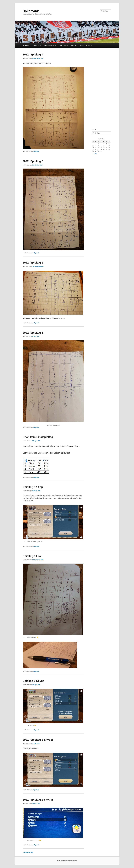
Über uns (74, 46)
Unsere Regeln (63, 46)
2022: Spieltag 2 (33, 263)
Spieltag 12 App (33, 487)
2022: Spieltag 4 (33, 55)
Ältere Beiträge (28, 852)
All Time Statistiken (50, 46)
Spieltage (36, 790)
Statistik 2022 (37, 46)
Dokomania (31, 11)
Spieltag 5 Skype (33, 681)
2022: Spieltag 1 (33, 333)
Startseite (26, 46)
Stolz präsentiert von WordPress (67, 861)
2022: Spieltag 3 (33, 161)
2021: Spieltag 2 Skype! (38, 800)
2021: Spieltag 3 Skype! (38, 740)
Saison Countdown (86, 46)
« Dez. (95, 154)
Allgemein (36, 151)
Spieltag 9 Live (32, 556)
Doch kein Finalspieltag (38, 437)
